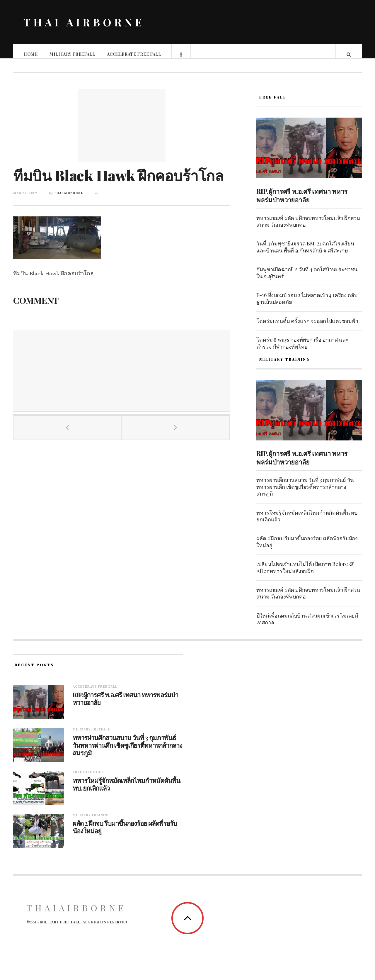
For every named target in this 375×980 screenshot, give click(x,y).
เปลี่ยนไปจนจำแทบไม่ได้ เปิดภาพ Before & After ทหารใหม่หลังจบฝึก (305, 573)
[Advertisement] (122, 131)
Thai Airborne (69, 199)
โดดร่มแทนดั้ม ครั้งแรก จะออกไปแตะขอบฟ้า (307, 327)
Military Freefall (73, 54)
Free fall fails (88, 778)
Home (31, 54)
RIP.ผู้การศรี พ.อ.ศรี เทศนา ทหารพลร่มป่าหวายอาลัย (302, 201)
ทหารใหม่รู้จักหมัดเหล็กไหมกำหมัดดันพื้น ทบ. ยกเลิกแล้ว (307, 522)
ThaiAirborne (76, 914)
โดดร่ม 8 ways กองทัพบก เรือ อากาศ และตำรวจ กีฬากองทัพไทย (302, 349)
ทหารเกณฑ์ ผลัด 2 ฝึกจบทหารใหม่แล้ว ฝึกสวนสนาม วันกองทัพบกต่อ (308, 227)
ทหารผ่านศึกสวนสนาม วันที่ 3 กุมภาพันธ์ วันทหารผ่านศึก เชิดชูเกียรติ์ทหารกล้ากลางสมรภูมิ (305, 492)
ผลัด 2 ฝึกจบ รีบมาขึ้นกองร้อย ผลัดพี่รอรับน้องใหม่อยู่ (307, 547)
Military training (91, 821)
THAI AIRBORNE (84, 22)
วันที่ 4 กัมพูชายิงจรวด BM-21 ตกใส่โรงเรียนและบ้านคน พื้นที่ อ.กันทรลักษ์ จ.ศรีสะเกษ (305, 253)
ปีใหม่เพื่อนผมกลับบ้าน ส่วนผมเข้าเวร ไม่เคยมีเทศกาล (307, 625)
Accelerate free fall (134, 54)
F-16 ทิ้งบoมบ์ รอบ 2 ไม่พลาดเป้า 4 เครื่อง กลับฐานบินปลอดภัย (307, 304)
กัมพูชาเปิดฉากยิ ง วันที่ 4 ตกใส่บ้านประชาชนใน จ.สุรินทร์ (307, 278)
